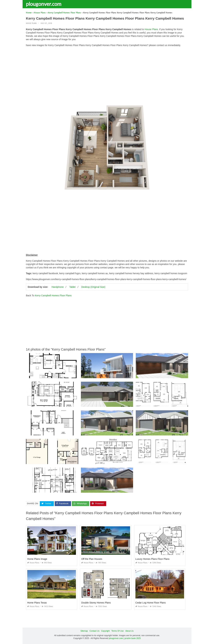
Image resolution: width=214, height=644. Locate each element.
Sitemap (84, 631)
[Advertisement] (107, 73)
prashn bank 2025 (133, 638)
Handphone (58, 287)
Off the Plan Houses (92, 559)
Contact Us (94, 631)
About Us (129, 631)
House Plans (31, 23)
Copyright (105, 631)
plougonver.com (44, 4)
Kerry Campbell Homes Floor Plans (53, 295)
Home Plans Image (37, 559)
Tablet (72, 287)
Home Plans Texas (37, 603)
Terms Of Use (117, 631)
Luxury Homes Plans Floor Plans (152, 559)
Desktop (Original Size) (93, 287)
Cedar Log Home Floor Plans (151, 603)
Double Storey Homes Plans (96, 603)
